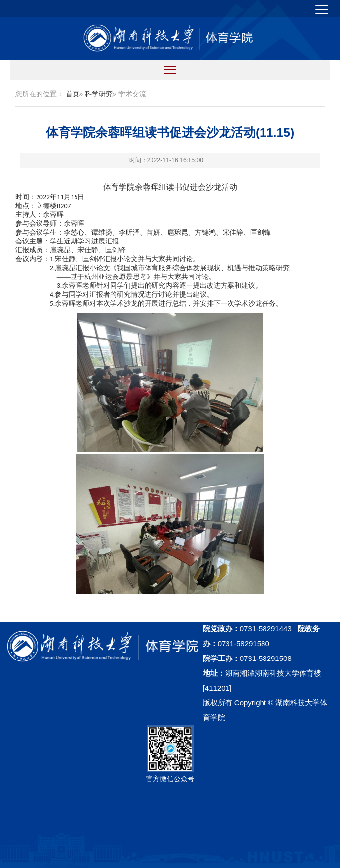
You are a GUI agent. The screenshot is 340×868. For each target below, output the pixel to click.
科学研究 (99, 94)
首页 (73, 94)
